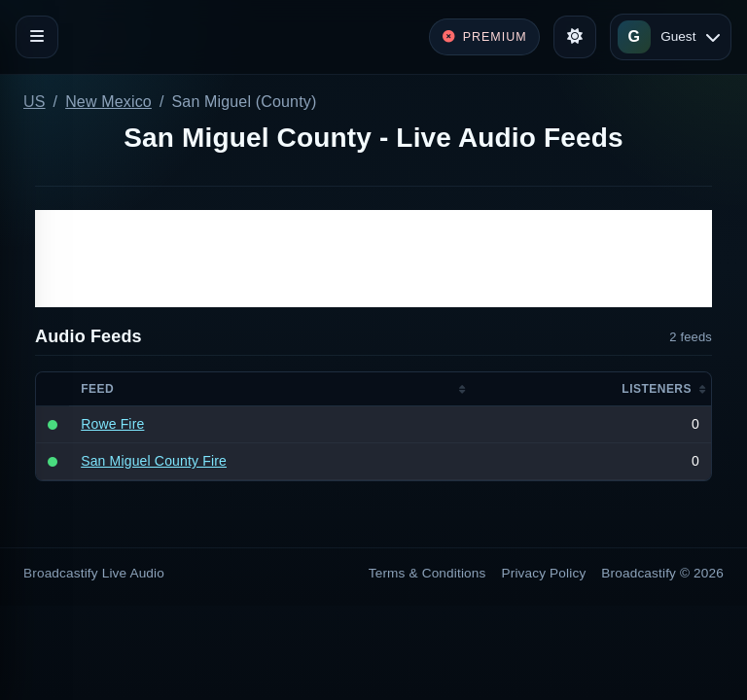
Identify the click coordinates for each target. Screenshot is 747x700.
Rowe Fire (112, 424)
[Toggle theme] (575, 37)
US (35, 102)
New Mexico (108, 102)
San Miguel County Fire (154, 461)
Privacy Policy (544, 573)
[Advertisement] (373, 259)
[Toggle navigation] (37, 37)
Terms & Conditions (427, 573)
